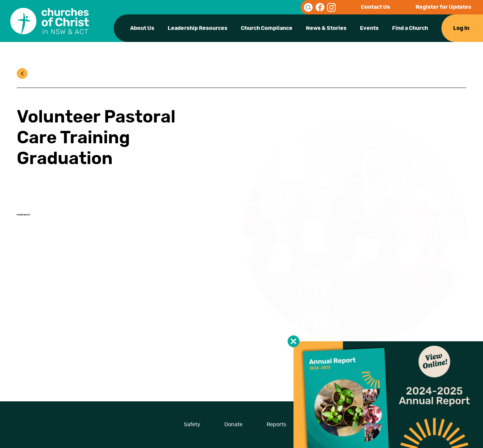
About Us (142, 28)
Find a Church (410, 28)
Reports (276, 425)
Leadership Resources (198, 28)
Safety (192, 425)
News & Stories (326, 28)
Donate (233, 425)
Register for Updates (443, 7)
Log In (461, 28)
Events (369, 28)
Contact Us (375, 7)
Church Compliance (267, 28)
